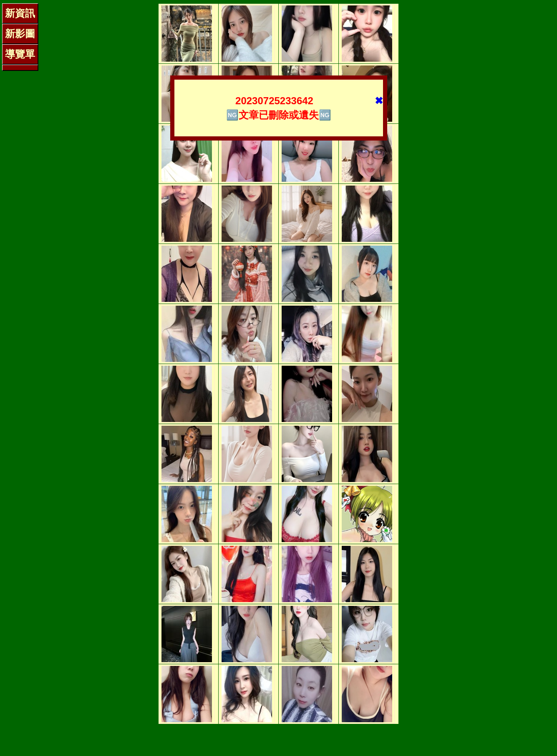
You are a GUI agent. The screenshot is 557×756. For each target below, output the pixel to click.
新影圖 (20, 34)
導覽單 (20, 54)
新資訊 (20, 13)
